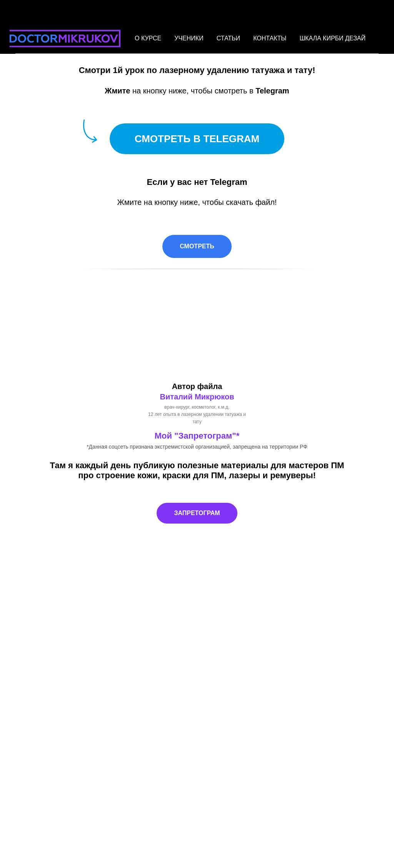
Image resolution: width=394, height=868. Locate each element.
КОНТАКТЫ (270, 38)
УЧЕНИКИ (189, 38)
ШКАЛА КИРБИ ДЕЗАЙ (332, 38)
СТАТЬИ (228, 38)
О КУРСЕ (148, 38)
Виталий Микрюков (197, 397)
